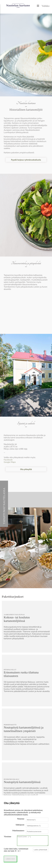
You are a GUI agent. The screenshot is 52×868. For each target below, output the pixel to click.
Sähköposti (20, 824)
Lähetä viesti (10, 860)
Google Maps (10, 462)
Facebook (8, 460)
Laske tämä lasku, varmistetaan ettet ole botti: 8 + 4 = (16, 851)
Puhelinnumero (18, 830)
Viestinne (8, 836)
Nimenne (21, 818)
